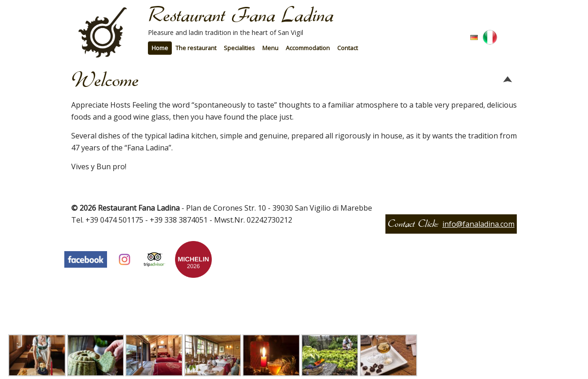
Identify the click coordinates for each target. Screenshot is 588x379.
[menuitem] (160, 48)
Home (160, 48)
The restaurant (196, 48)
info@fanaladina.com (478, 224)
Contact (348, 48)
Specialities (239, 48)
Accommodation (308, 48)
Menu (270, 48)
